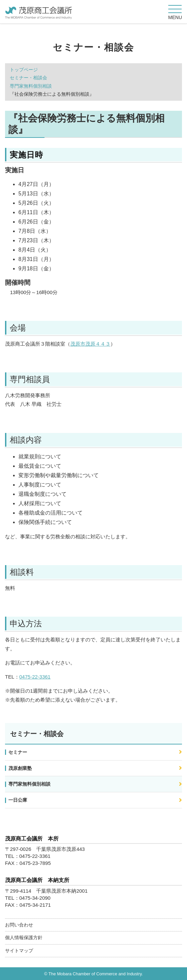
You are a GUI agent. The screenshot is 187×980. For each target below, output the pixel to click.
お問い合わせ (19, 925)
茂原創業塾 (20, 768)
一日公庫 (18, 800)
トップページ (24, 70)
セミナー (18, 752)
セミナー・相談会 (28, 78)
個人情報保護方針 (24, 938)
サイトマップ (19, 951)
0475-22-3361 (35, 677)
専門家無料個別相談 (31, 86)
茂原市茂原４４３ (90, 344)
